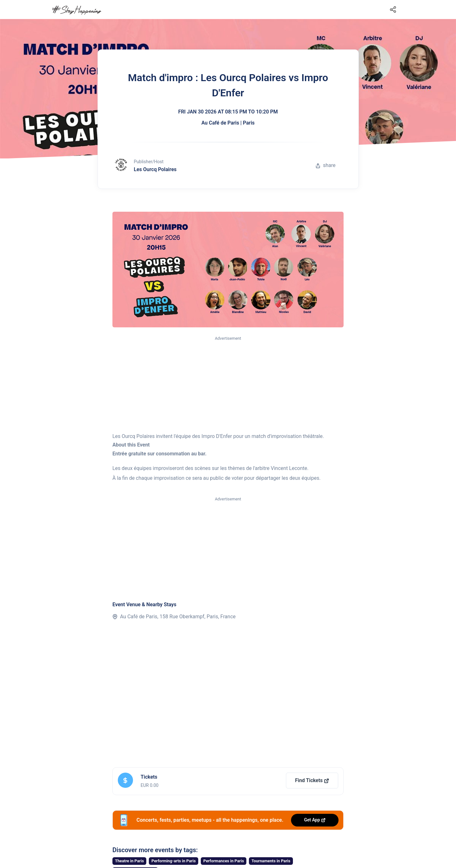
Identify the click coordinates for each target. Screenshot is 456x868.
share (326, 165)
